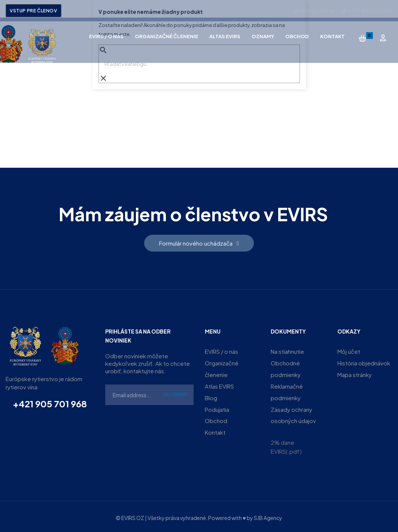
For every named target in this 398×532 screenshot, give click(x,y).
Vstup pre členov (34, 11)
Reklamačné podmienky (287, 391)
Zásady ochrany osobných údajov (293, 413)
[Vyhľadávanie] (199, 64)
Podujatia (217, 408)
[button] (199, 243)
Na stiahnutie (287, 351)
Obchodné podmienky (286, 368)
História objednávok (364, 363)
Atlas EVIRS (219, 385)
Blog (211, 396)
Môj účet (349, 351)
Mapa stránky (355, 374)
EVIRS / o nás (221, 351)
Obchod (216, 419)
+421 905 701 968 (50, 404)
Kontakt (215, 430)
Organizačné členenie (222, 368)
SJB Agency (268, 516)
